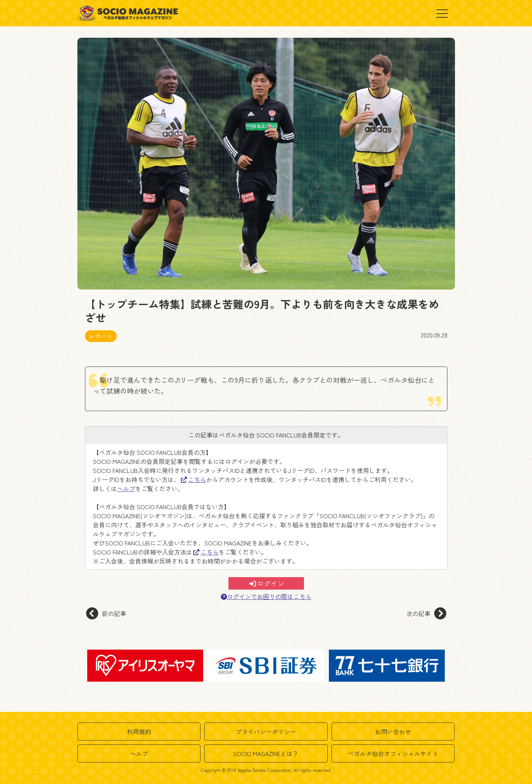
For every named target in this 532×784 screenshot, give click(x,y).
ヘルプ (126, 488)
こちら (194, 479)
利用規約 (139, 732)
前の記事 (106, 613)
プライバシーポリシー (266, 732)
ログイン (267, 583)
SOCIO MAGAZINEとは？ (266, 753)
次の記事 (426, 613)
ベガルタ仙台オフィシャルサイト (393, 753)
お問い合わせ (393, 732)
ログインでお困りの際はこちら (266, 597)
